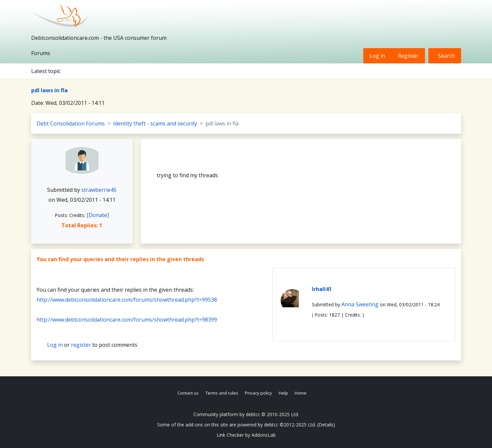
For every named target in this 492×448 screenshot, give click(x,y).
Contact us (188, 393)
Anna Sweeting (360, 304)
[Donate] (98, 215)
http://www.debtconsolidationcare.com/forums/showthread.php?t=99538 (127, 300)
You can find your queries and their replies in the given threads (120, 259)
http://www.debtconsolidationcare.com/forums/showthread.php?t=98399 (127, 320)
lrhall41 (322, 289)
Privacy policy (258, 393)
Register (408, 56)
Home (301, 393)
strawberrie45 (99, 190)
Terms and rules (222, 393)
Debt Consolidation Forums (71, 123)
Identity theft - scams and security (155, 123)
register (81, 345)
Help (283, 393)
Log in (377, 56)
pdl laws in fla (49, 90)
